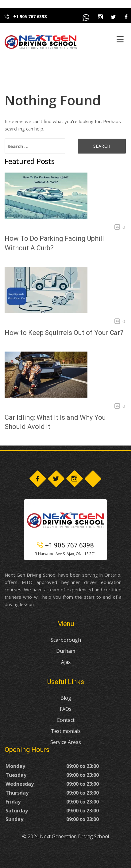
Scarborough (66, 640)
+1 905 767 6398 (26, 16)
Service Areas (66, 742)
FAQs (66, 709)
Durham (66, 651)
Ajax (66, 662)
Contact (66, 720)
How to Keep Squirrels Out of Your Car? (64, 333)
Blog (66, 698)
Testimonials (66, 731)
